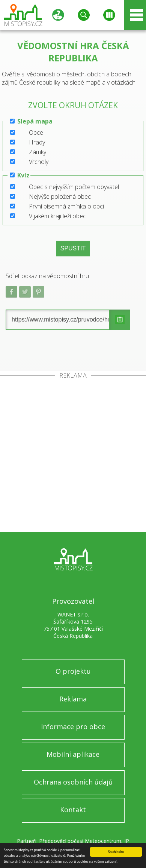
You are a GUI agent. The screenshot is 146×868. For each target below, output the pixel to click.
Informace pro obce (73, 727)
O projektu (73, 671)
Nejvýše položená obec (60, 197)
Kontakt (73, 810)
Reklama (73, 699)
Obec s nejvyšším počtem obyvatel (74, 187)
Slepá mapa (35, 121)
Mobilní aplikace (73, 754)
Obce (36, 133)
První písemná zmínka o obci (66, 206)
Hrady (37, 142)
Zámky (38, 152)
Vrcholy (39, 162)
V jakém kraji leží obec (57, 216)
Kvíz (23, 175)
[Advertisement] (73, 455)
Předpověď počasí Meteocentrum (80, 841)
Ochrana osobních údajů (73, 782)
